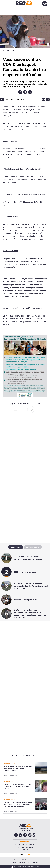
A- (48, 99)
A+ (43, 99)
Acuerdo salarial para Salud (26, 600)
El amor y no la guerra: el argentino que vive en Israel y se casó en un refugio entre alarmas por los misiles (18, 804)
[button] (20, 92)
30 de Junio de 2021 (9, 50)
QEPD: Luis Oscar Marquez (25, 572)
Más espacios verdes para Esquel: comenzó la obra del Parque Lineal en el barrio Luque (31, 586)
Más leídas (16, 547)
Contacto (17, 860)
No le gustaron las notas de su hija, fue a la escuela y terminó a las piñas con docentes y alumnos (18, 768)
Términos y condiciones (29, 860)
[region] (25, 498)
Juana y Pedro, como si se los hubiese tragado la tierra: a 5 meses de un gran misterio (18, 786)
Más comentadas (33, 547)
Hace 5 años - (16, 52)
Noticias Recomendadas (25, 756)
